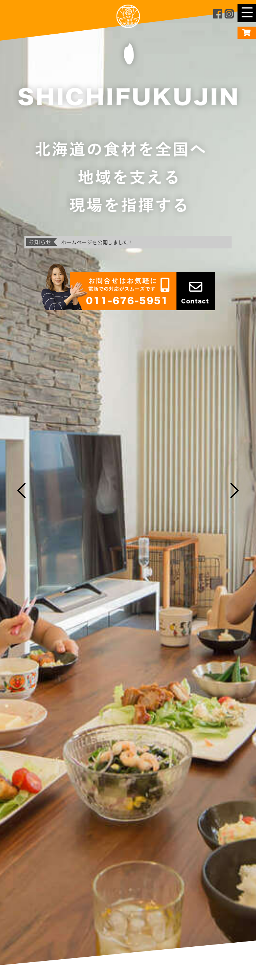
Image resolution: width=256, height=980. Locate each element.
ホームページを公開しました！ (97, 242)
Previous (21, 490)
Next (235, 490)
